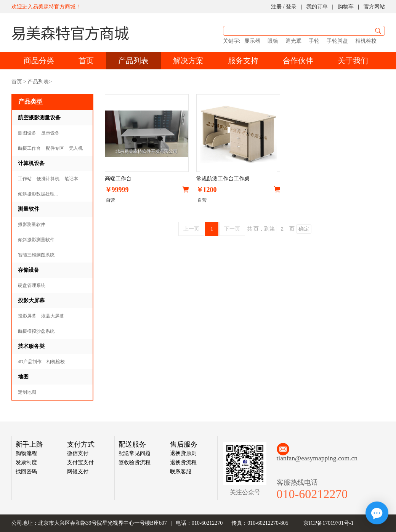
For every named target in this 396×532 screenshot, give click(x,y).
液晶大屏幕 (53, 316)
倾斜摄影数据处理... (38, 194)
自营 (110, 200)
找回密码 (26, 472)
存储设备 (29, 270)
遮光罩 (293, 41)
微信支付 (78, 453)
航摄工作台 (29, 148)
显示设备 (50, 133)
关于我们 (353, 61)
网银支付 (78, 472)
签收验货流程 (135, 462)
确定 (304, 229)
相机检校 (366, 41)
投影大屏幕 (31, 300)
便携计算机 (48, 179)
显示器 (252, 41)
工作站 (25, 179)
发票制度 (26, 462)
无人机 (76, 148)
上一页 (191, 229)
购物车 (346, 7)
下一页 (232, 229)
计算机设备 (31, 163)
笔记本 (71, 179)
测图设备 (27, 133)
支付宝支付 (80, 462)
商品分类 (39, 61)
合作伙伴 (298, 61)
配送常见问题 (135, 453)
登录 (291, 7)
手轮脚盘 (337, 41)
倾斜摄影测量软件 (36, 240)
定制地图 (27, 392)
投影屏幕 (27, 316)
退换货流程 (183, 462)
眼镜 (273, 41)
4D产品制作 (30, 362)
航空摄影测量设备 (39, 118)
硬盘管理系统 (32, 285)
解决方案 (188, 61)
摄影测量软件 (32, 224)
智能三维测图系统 (36, 255)
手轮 (314, 41)
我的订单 (317, 7)
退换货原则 (183, 453)
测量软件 (29, 209)
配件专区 (55, 148)
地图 (23, 377)
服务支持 (243, 61)
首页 (86, 61)
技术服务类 (31, 346)
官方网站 (374, 7)
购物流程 (26, 453)
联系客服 (181, 472)
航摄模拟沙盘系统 (36, 331)
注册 (276, 7)
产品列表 (133, 61)
